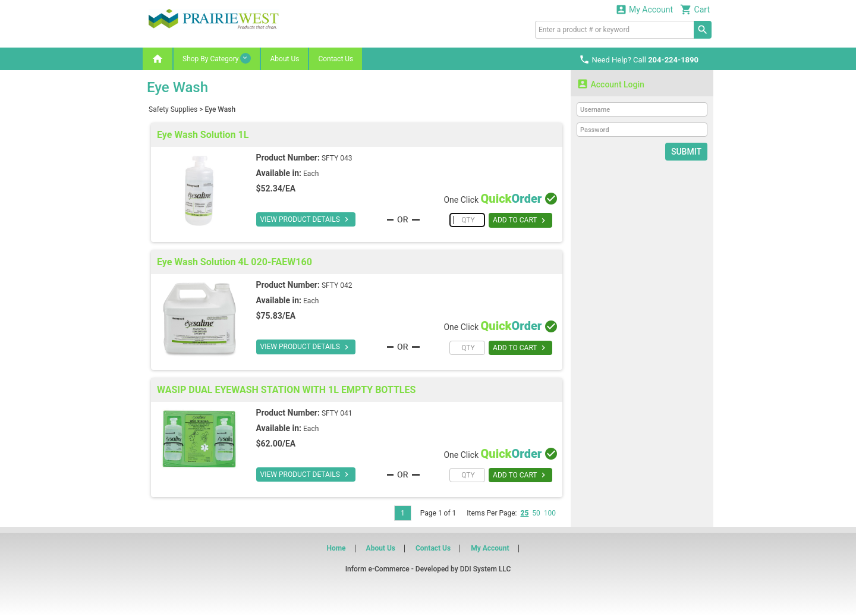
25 (524, 513)
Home (336, 548)
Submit (686, 152)
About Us (284, 59)
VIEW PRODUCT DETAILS (306, 219)
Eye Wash (221, 109)
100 (550, 513)
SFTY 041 (337, 413)
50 (536, 513)
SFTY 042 (337, 285)
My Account (644, 9)
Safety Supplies (173, 109)
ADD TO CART (520, 221)
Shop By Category (217, 58)
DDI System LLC (486, 569)
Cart (695, 9)
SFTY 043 (337, 158)
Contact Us (336, 59)
